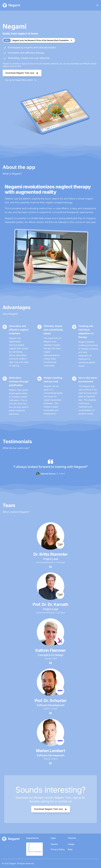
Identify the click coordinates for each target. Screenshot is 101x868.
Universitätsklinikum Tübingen (50, 562)
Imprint (54, 844)
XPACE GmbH (50, 709)
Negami (13, 863)
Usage (71, 844)
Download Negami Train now (22, 73)
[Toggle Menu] (97, 5)
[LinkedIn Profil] (50, 567)
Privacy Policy (58, 849)
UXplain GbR (50, 658)
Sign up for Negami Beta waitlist (21, 80)
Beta (70, 849)
